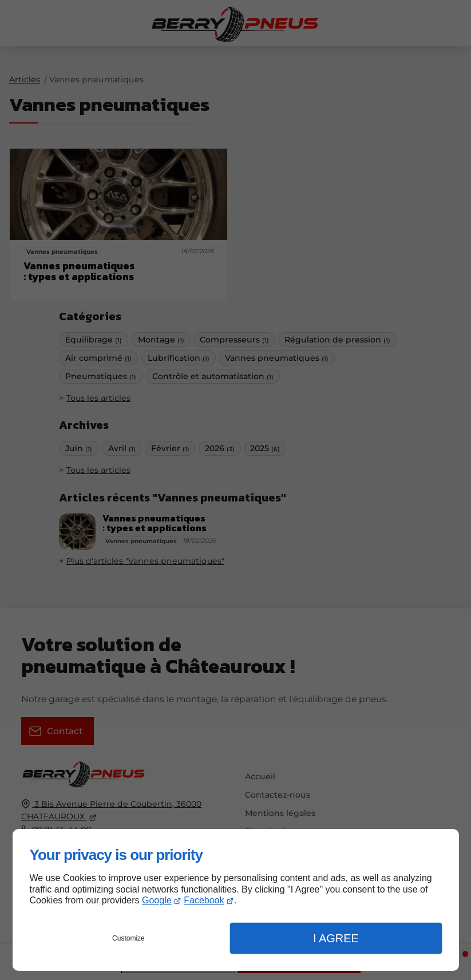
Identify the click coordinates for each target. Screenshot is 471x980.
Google (157, 900)
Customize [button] (128, 938)
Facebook (204, 900)
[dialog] (236, 900)
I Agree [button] (336, 938)
